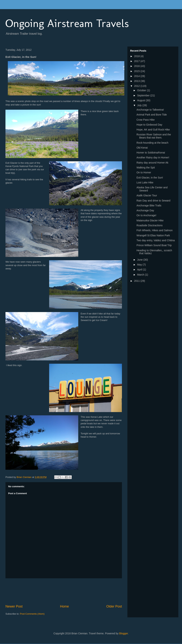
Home (65, 606)
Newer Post (14, 606)
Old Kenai (142, 148)
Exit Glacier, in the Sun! (150, 178)
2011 (137, 281)
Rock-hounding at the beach (152, 143)
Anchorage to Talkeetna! (150, 110)
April (140, 270)
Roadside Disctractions (150, 225)
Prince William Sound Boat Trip (154, 245)
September (144, 95)
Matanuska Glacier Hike (150, 220)
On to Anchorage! (146, 215)
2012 (137, 86)
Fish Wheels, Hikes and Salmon (155, 230)
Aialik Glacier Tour (147, 195)
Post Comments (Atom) (32, 614)
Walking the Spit (146, 168)
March (141, 275)
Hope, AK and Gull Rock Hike (153, 130)
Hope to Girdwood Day (149, 125)
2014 (137, 76)
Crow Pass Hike (146, 120)
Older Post (114, 606)
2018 (137, 56)
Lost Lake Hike (145, 182)
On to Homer (144, 172)
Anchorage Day (145, 210)
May (140, 265)
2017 (137, 61)
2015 (137, 71)
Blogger (123, 633)
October (142, 90)
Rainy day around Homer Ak (152, 163)
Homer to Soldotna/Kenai (151, 153)
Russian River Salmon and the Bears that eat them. (154, 136)
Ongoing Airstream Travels (67, 23)
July (140, 105)
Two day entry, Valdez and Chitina (156, 240)
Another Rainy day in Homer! (153, 157)
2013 (137, 81)
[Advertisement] (72, 591)
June (140, 260)
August (141, 100)
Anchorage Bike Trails (149, 205)
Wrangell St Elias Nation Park (153, 235)
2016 (137, 66)
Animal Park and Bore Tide (152, 115)
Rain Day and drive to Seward (153, 201)
